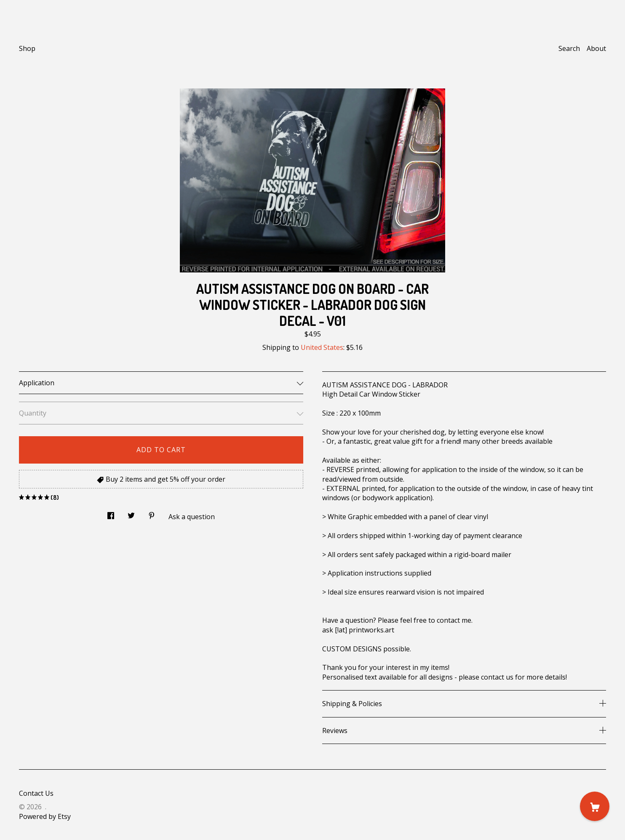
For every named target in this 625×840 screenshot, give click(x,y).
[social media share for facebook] (111, 513)
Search (569, 48)
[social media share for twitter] (131, 513)
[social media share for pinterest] (152, 513)
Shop (27, 48)
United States (322, 347)
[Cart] (595, 806)
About (596, 48)
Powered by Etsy (45, 816)
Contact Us (36, 793)
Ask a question (192, 517)
